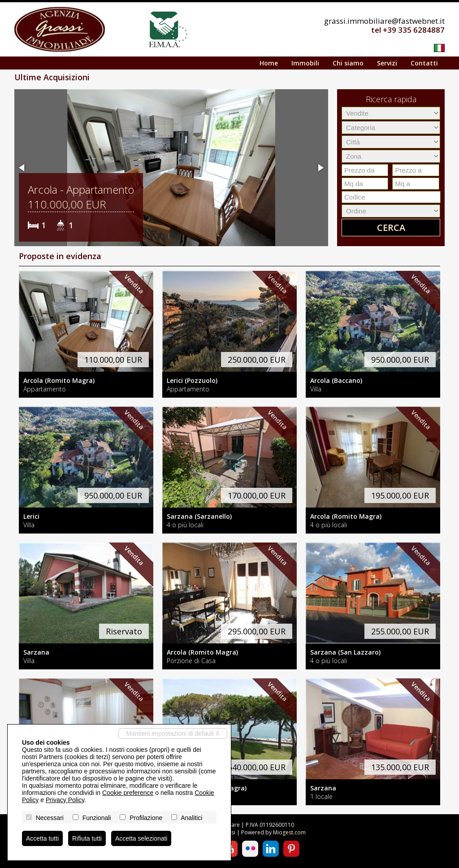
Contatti (424, 63)
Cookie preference (128, 793)
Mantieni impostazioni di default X (173, 733)
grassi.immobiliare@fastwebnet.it (384, 21)
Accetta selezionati (141, 838)
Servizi (387, 63)
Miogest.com (289, 832)
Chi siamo (348, 63)
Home (269, 63)
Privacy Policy (65, 800)
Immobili (305, 63)
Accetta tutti (42, 838)
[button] (22, 168)
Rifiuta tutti (87, 838)
